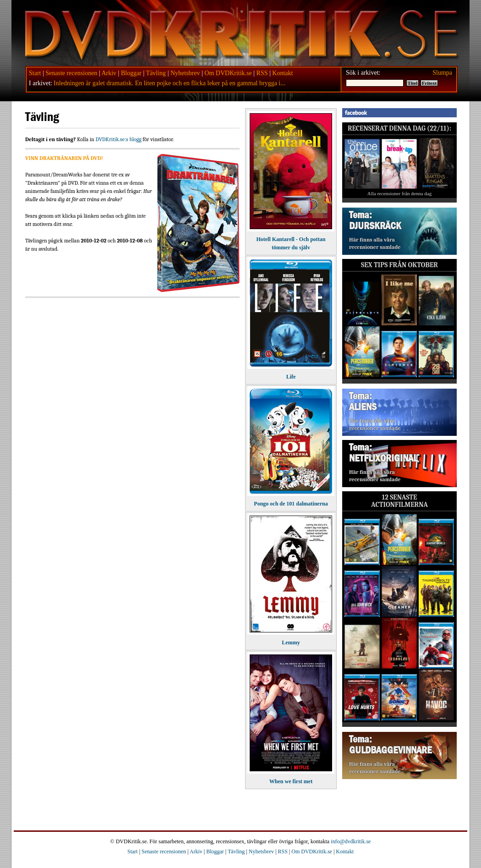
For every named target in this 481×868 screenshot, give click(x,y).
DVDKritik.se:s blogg (118, 139)
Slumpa (442, 73)
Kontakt (282, 73)
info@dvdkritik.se (351, 841)
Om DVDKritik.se (228, 73)
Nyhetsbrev (185, 73)
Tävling (156, 73)
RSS (262, 73)
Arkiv (109, 73)
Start (35, 73)
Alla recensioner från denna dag (400, 193)
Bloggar (131, 73)
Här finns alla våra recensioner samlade (375, 243)
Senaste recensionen (71, 73)
